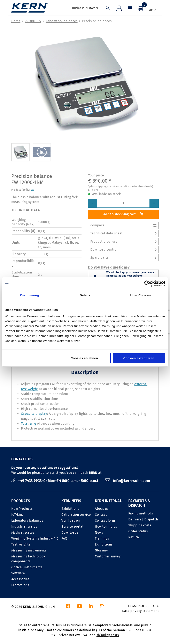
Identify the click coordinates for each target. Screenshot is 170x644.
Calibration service (76, 515)
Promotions (20, 585)
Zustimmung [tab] (29, 295)
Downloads (70, 532)
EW (33, 190)
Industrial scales (24, 526)
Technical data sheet (123, 233)
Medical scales (23, 532)
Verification (71, 521)
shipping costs (108, 635)
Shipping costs (140, 525)
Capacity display (34, 414)
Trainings (102, 538)
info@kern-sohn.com (127, 481)
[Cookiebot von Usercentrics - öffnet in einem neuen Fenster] (147, 284)
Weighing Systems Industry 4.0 (35, 538)
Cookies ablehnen (84, 358)
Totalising (28, 423)
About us (102, 509)
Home (16, 21)
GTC (156, 606)
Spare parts (123, 258)
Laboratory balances (62, 21)
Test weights (21, 544)
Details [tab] (85, 295)
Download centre (123, 250)
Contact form (105, 521)
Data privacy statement (140, 611)
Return (134, 537)
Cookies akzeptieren (139, 358)
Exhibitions (70, 509)
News (99, 532)
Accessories (20, 579)
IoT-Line (18, 515)
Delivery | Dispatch (143, 519)
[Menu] (130, 9)
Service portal (72, 526)
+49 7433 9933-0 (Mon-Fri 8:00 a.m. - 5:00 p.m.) (55, 481)
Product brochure (123, 241)
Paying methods (141, 513)
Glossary (101, 550)
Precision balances (97, 21)
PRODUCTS (33, 21)
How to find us (106, 526)
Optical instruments (27, 567)
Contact (101, 515)
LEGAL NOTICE (139, 606)
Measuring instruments (29, 550)
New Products (22, 509)
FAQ (64, 538)
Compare (123, 225)
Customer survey (108, 556)
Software (18, 573)
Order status (138, 531)
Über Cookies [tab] (141, 295)
